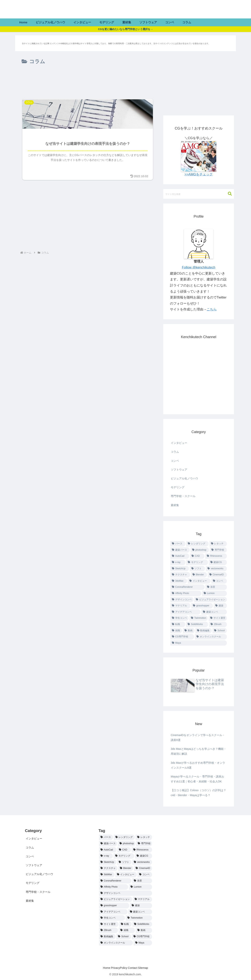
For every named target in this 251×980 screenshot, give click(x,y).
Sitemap (148, 968)
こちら (212, 309)
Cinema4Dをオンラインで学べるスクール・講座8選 (198, 738)
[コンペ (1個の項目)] (219, 581)
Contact (134, 968)
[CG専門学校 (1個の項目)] (182, 637)
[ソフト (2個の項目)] (198, 569)
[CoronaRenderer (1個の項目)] (188, 587)
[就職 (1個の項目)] (176, 631)
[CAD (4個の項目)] (197, 556)
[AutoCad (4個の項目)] (180, 556)
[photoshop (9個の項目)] (200, 550)
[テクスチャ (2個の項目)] (180, 575)
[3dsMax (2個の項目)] (179, 581)
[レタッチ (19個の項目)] (218, 544)
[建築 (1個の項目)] (220, 606)
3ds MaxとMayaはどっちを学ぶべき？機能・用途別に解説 (199, 751)
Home (102, 968)
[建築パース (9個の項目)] (180, 550)
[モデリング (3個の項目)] (197, 562)
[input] (199, 194)
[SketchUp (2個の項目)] (180, 569)
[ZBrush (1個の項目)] (218, 624)
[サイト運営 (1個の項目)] (218, 618)
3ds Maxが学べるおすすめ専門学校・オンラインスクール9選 (198, 765)
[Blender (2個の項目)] (199, 575)
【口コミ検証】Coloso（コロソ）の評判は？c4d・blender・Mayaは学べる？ (198, 793)
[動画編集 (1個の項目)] (204, 631)
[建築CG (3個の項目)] (218, 562)
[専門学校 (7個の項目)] (218, 550)
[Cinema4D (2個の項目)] (217, 575)
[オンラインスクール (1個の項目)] (211, 637)
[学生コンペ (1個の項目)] (179, 618)
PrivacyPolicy (117, 968)
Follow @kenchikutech (199, 267)
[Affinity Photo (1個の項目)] (186, 593)
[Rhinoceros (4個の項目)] (216, 556)
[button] (228, 194)
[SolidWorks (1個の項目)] (197, 624)
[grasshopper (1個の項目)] (202, 606)
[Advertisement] (88, 82)
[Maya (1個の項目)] (199, 643)
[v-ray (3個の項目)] (178, 562)
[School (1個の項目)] (220, 631)
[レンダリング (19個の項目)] (197, 544)
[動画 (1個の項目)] (189, 631)
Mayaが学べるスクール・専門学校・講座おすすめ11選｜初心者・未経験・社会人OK (197, 779)
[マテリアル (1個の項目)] (180, 606)
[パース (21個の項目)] (178, 544)
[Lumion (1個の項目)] (214, 593)
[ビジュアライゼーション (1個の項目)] (211, 600)
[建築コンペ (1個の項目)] (214, 612)
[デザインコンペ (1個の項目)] (182, 600)
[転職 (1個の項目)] (178, 624)
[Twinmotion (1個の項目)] (199, 618)
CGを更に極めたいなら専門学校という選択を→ (125, 29)
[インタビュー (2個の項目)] (199, 581)
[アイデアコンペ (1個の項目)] (185, 612)
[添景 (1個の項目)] (216, 587)
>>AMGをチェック (199, 174)
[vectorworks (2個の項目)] (216, 569)
